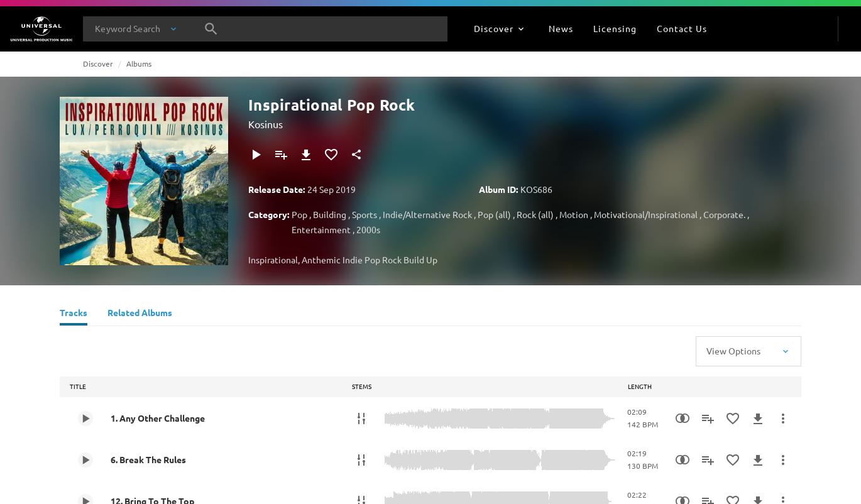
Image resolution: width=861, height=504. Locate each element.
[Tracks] (74, 314)
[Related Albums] (140, 314)
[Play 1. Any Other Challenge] (85, 419)
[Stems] (361, 419)
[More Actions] (783, 419)
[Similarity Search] (683, 419)
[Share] (356, 155)
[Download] (306, 155)
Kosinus (266, 124)
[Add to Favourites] (331, 155)
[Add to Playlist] (281, 155)
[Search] (211, 29)
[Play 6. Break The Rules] (85, 460)
